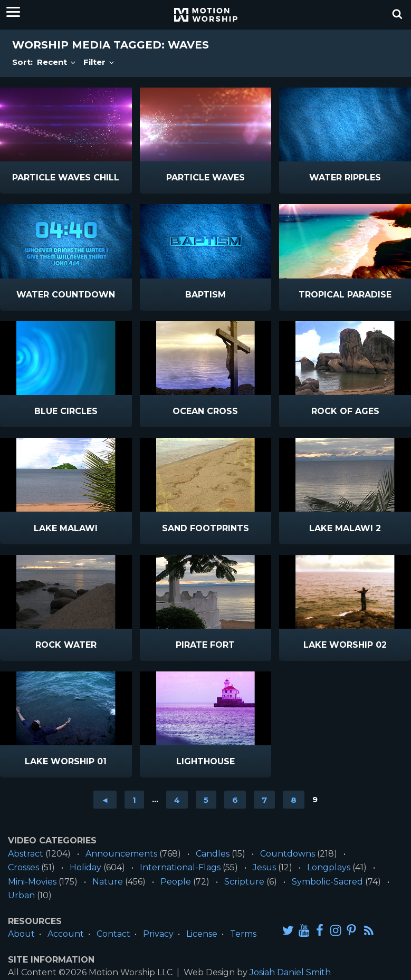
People (176, 882)
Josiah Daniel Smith (290, 972)
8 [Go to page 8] (294, 799)
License (202, 934)
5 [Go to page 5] (206, 799)
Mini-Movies (32, 882)
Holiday (85, 867)
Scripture (244, 882)
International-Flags (180, 867)
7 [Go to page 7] (264, 799)
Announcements (121, 854)
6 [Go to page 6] (235, 799)
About (21, 934)
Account (66, 934)
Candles (213, 854)
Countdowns (288, 854)
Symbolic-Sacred (327, 882)
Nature (108, 882)
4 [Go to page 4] (177, 799)
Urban (21, 895)
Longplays (329, 867)
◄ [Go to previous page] (105, 799)
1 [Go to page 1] (134, 799)
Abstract (26, 854)
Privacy (158, 934)
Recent (57, 62)
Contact (113, 934)
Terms (243, 934)
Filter (99, 62)
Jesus (264, 867)
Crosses (23, 867)
